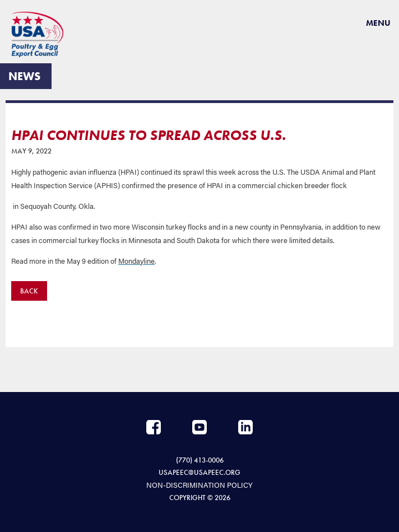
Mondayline (136, 261)
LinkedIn (245, 427)
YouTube (199, 427)
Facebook (154, 427)
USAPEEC (42, 34)
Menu (378, 23)
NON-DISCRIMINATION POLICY (199, 485)
